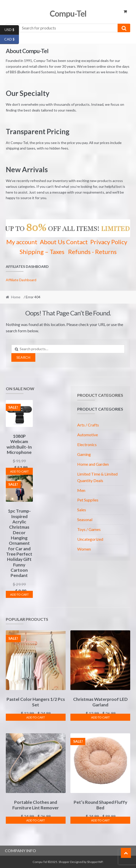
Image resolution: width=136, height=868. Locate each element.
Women (84, 549)
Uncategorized (90, 539)
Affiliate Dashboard (21, 280)
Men (81, 490)
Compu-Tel (68, 13)
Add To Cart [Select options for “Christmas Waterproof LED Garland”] (100, 717)
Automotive (88, 435)
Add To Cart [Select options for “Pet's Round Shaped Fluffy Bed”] (100, 820)
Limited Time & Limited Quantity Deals (97, 477)
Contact (77, 242)
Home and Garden (93, 464)
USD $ (12, 30)
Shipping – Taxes (42, 252)
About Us (52, 242)
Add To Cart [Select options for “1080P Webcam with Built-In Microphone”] (19, 471)
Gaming (84, 454)
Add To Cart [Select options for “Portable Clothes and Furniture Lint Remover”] (36, 820)
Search (23, 357)
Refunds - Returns (92, 252)
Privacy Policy (109, 242)
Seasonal (85, 519)
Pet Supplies (88, 500)
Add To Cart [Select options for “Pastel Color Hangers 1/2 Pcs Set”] (36, 717)
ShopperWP (95, 862)
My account (22, 242)
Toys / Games (89, 529)
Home (16, 297)
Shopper (64, 862)
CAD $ (12, 40)
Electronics (87, 444)
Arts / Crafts (88, 425)
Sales (82, 510)
